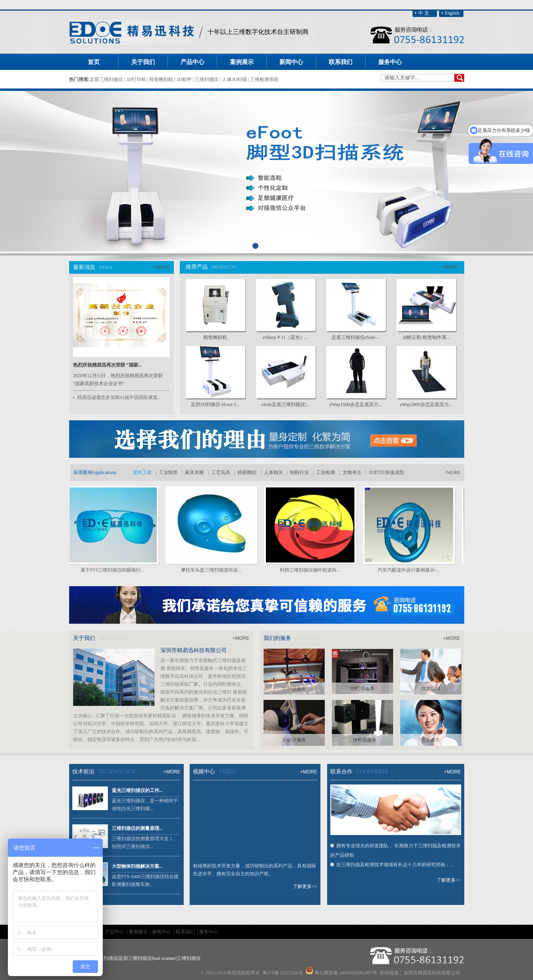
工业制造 (168, 472)
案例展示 (139, 932)
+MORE (161, 267)
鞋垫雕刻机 (162, 79)
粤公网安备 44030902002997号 (346, 973)
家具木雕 (194, 472)
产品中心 (115, 932)
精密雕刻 (247, 472)
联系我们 (186, 932)
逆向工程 (142, 472)
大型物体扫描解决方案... (137, 866)
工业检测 (326, 472)
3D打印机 (137, 79)
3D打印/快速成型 (386, 472)
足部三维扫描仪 (107, 79)
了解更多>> (305, 886)
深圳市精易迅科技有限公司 (194, 650)
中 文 (424, 13)
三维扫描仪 (207, 79)
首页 (94, 62)
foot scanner (164, 958)
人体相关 (273, 472)
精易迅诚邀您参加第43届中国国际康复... (119, 397)
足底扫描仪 (106, 958)
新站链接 (389, 973)
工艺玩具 (221, 472)
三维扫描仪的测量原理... (137, 828)
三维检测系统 (264, 79)
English (452, 13)
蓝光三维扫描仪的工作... (137, 790)
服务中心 (209, 932)
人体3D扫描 (235, 79)
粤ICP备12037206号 (283, 973)
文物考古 (352, 472)
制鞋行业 (299, 472)
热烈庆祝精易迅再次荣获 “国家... (107, 365)
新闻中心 (162, 932)
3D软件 (185, 79)
